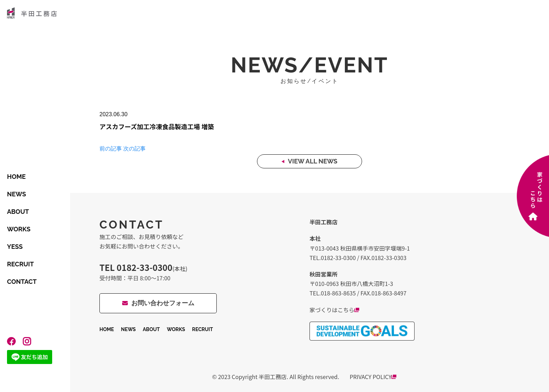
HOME (16, 177)
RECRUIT (20, 264)
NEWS (16, 194)
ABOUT (18, 212)
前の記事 (111, 149)
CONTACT (22, 282)
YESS (15, 247)
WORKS (19, 229)
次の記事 (134, 149)
